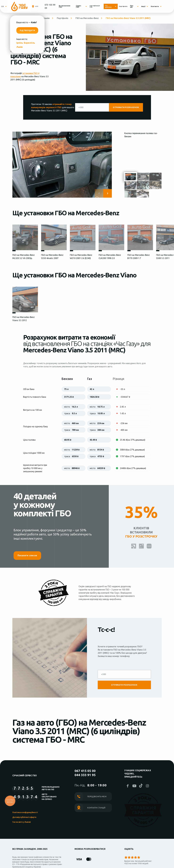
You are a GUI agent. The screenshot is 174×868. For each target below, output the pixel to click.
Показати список (27, 555)
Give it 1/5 (126, 857)
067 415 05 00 (85, 771)
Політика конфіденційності (25, 812)
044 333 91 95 (85, 775)
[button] (108, 193)
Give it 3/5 (132, 857)
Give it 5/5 (139, 857)
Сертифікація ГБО (99, 6)
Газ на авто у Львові (22, 822)
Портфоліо (126, 6)
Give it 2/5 (129, 857)
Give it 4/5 (136, 857)
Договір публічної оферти (24, 817)
